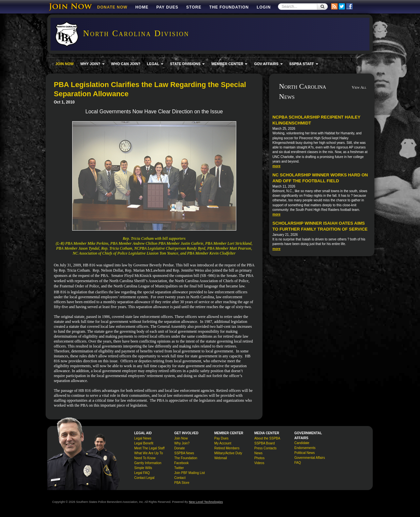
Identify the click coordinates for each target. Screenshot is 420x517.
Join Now (181, 438)
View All (359, 87)
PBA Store (182, 483)
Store (194, 7)
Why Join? (182, 443)
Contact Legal (144, 478)
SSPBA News (184, 453)
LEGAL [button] (155, 64)
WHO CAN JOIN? (126, 64)
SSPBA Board (264, 443)
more (276, 166)
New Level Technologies (206, 502)
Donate (179, 448)
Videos (259, 463)
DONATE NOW (112, 7)
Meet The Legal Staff (149, 448)
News (258, 453)
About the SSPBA (267, 438)
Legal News (143, 438)
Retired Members (227, 448)
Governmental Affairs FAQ (310, 460)
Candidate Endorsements (305, 445)
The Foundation (229, 7)
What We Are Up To (148, 453)
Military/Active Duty (228, 453)
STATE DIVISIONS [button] (187, 64)
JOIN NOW (65, 64)
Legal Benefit (144, 443)
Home (142, 7)
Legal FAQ (142, 473)
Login (264, 7)
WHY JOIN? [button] (93, 64)
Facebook (181, 463)
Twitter (179, 468)
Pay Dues (167, 7)
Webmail (221, 458)
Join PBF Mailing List (189, 473)
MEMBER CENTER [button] (229, 64)
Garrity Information (148, 463)
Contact (180, 478)
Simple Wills (143, 468)
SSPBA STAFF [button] (304, 64)
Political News (304, 453)
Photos (259, 458)
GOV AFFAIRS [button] (268, 64)
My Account (223, 443)
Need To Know (145, 458)
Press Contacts (265, 448)
